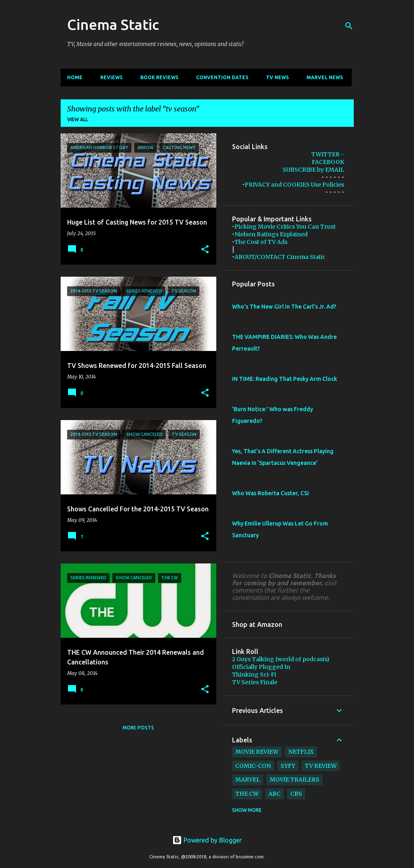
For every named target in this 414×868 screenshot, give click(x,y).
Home (75, 77)
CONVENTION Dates (222, 77)
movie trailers (295, 780)
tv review (321, 766)
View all (78, 119)
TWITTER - (328, 154)
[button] (205, 250)
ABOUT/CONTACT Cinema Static (280, 257)
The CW (247, 794)
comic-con (253, 766)
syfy (288, 766)
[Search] (349, 26)
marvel (248, 780)
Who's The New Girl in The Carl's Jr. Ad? (284, 307)
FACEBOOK (328, 162)
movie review (257, 752)
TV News (277, 77)
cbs (296, 794)
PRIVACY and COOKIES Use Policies (294, 185)
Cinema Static (113, 24)
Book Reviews (159, 77)
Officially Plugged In (261, 667)
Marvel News (325, 77)
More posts (138, 728)
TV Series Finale (255, 682)
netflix (301, 752)
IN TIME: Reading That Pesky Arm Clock (285, 379)
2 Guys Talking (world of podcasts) (281, 659)
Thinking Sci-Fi (254, 675)
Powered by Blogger (207, 840)
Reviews (111, 77)
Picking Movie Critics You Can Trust (285, 227)
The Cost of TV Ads (261, 242)
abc (275, 794)
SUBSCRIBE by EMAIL (313, 170)
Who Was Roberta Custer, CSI (270, 493)
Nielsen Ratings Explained (271, 234)
